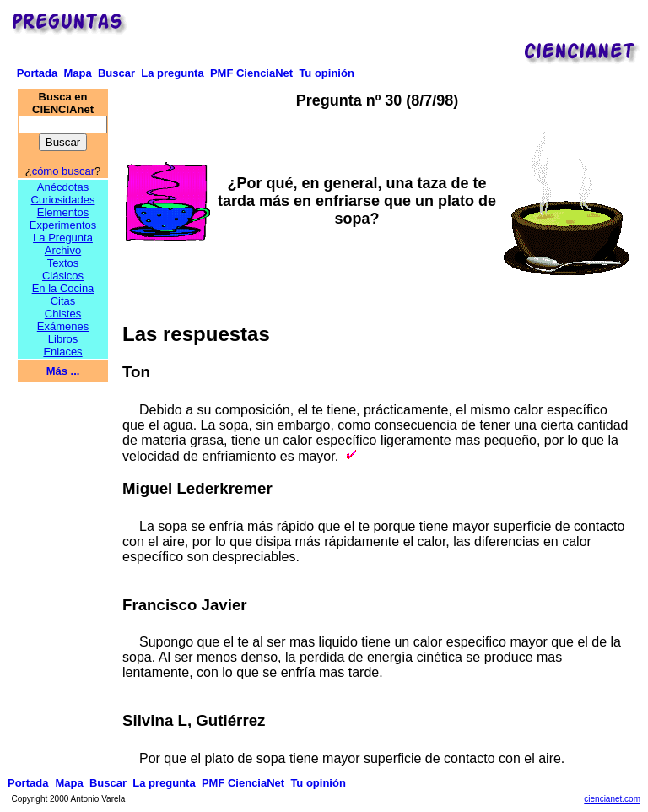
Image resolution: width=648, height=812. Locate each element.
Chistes (63, 314)
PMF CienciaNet (251, 73)
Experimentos (63, 225)
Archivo (63, 250)
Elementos (63, 212)
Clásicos (63, 276)
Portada (37, 73)
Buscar (116, 73)
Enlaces (62, 352)
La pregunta (172, 73)
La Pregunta (63, 238)
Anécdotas (63, 187)
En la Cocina (63, 288)
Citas (63, 301)
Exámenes (63, 326)
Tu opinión (326, 73)
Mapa (77, 73)
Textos (63, 263)
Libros (63, 339)
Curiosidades (63, 200)
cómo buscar (63, 171)
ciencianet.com (612, 799)
